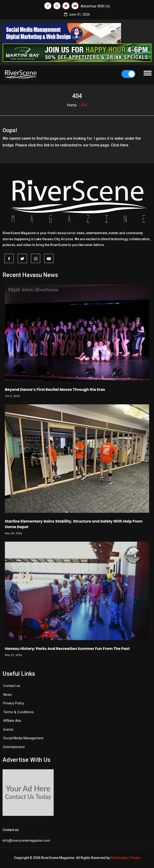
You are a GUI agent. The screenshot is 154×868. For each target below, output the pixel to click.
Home (72, 105)
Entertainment (14, 747)
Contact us (12, 686)
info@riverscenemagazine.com (26, 841)
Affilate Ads (12, 721)
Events (8, 730)
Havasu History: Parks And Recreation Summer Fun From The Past (67, 649)
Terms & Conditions (18, 712)
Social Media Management (23, 738)
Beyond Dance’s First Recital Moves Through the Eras (55, 390)
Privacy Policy (14, 703)
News (8, 695)
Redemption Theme (125, 858)
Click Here (120, 145)
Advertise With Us (95, 6)
